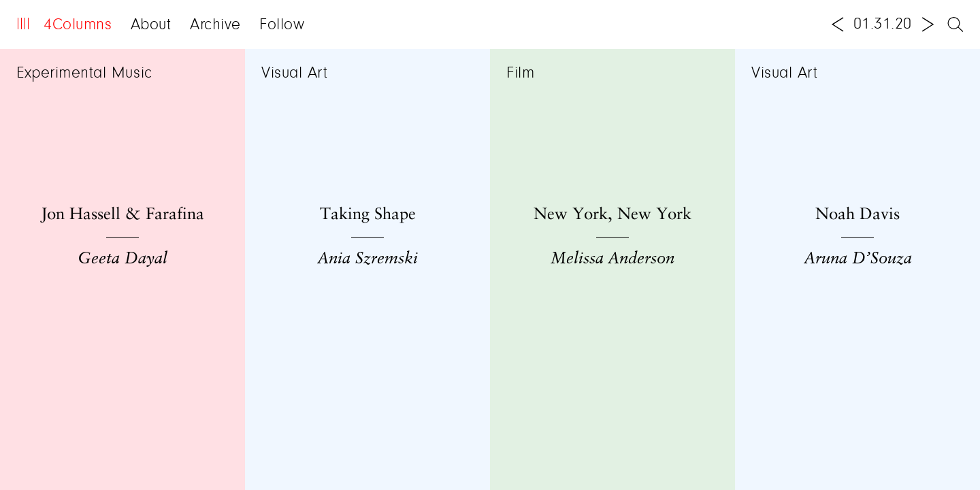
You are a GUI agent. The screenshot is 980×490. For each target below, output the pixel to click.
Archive (215, 25)
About (151, 25)
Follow (282, 25)
